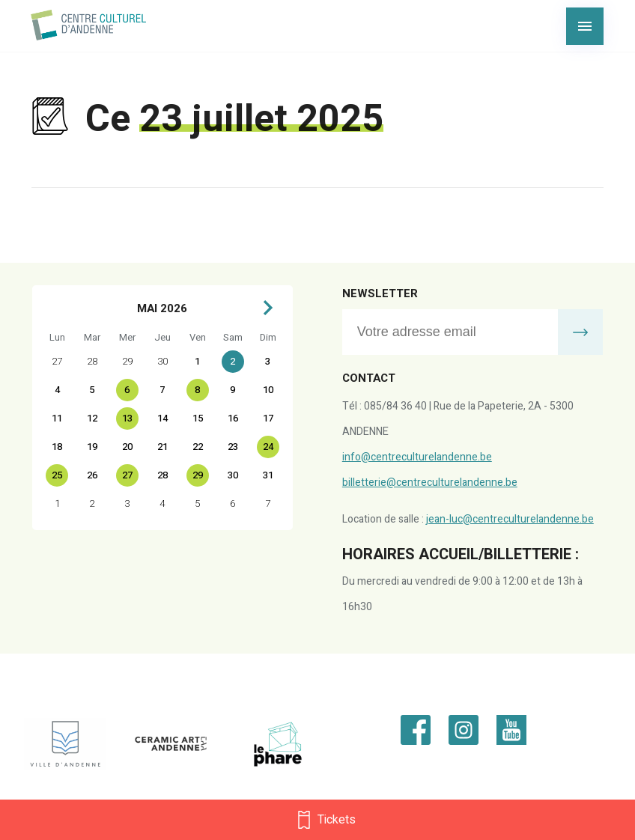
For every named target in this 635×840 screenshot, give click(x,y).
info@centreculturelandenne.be (417, 457)
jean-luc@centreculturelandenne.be (510, 519)
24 (268, 447)
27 (127, 475)
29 (198, 475)
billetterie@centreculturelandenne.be (430, 483)
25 (57, 475)
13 (127, 418)
